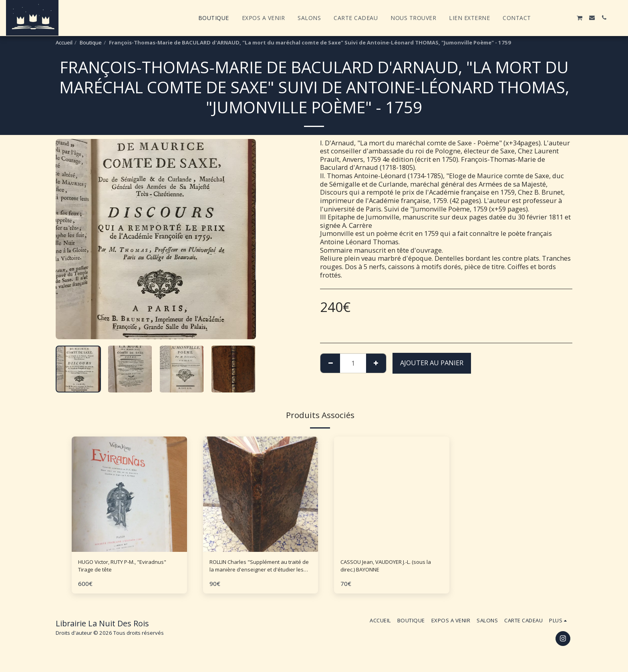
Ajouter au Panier (432, 363)
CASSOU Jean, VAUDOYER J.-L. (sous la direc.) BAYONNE (385, 568)
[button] (543, 18)
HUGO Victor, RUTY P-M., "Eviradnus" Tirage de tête (119, 568)
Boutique (91, 42)
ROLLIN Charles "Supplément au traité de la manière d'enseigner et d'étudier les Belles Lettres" (260, 568)
